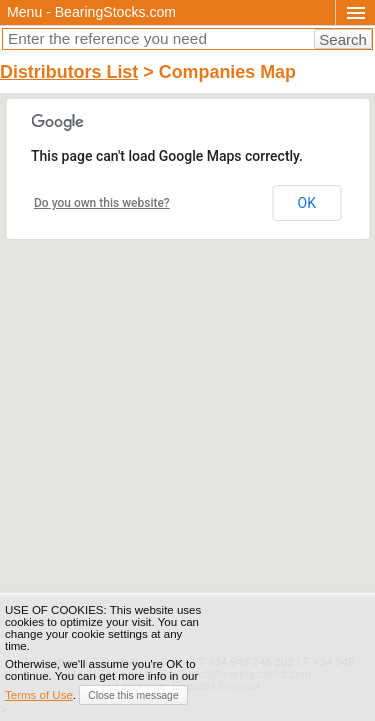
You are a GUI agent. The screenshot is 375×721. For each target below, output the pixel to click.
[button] (188, 324)
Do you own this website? (102, 203)
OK (307, 203)
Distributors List (69, 72)
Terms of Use (39, 695)
